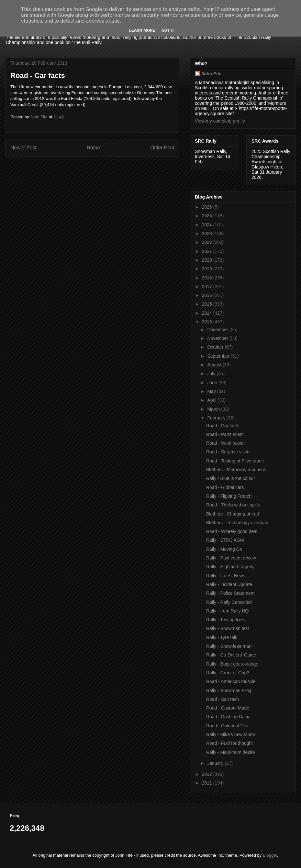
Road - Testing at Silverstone (235, 461)
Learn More (142, 30)
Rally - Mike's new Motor (231, 734)
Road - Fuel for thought (229, 743)
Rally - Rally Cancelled (229, 602)
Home (94, 148)
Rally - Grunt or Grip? (228, 673)
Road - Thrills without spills (233, 505)
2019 (208, 269)
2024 (208, 225)
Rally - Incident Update (229, 584)
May (212, 391)
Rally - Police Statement (230, 593)
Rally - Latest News (226, 576)
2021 (208, 251)
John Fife (211, 74)
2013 (208, 322)
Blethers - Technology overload (237, 523)
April (212, 400)
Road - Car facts (223, 426)
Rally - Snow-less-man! (229, 646)
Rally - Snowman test (228, 628)
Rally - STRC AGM (225, 540)
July (212, 374)
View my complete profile (220, 121)
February (217, 418)
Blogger (270, 855)
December (218, 330)
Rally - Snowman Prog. (229, 690)
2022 (208, 242)
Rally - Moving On (224, 549)
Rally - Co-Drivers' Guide (231, 655)
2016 (208, 295)
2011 (208, 783)
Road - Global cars (225, 487)
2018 (208, 278)
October (216, 347)
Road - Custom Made (228, 708)
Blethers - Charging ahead (233, 514)
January (216, 763)
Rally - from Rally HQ (227, 611)
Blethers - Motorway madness (236, 470)
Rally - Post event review (231, 558)
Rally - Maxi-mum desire (231, 752)
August (215, 365)
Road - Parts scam (225, 434)
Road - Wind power (226, 443)
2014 (208, 313)
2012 (208, 774)
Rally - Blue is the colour (231, 478)
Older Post (162, 148)
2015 (208, 304)
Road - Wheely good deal (232, 531)
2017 (208, 287)
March (214, 409)
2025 (208, 216)
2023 (208, 233)
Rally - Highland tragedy (230, 567)
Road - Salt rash (223, 699)
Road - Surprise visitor (229, 452)
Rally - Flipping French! (229, 496)
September (219, 356)
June (213, 383)
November (218, 338)
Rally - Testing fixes (226, 620)
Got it (168, 30)
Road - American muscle (231, 681)
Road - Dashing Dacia (228, 717)
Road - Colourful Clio (227, 726)
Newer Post (23, 148)
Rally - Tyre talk (222, 637)
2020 (208, 260)
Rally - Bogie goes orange (232, 664)
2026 (208, 207)
